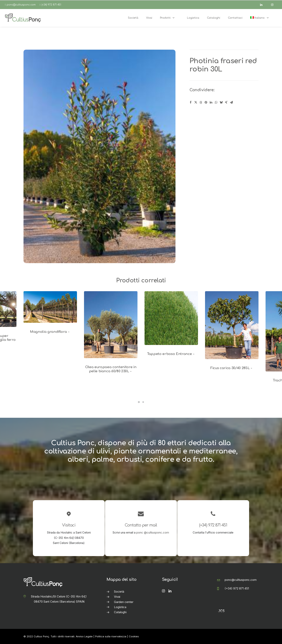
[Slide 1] (139, 402)
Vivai (117, 597)
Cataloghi (120, 612)
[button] (50, 307)
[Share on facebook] (191, 102)
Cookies (134, 636)
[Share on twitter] (196, 102)
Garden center (124, 602)
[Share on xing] (226, 102)
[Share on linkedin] (211, 102)
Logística (120, 607)
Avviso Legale (84, 636)
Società (119, 592)
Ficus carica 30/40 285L (232, 368)
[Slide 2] (143, 402)
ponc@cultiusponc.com (21, 5)
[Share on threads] (201, 102)
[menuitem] (262, 18)
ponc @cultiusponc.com (153, 532)
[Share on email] (231, 102)
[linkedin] (263, 5)
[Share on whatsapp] (216, 102)
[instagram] (274, 5)
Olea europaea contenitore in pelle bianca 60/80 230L (111, 369)
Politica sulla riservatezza (111, 636)
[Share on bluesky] (221, 102)
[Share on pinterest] (206, 102)
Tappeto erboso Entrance (171, 354)
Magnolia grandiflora (50, 332)
